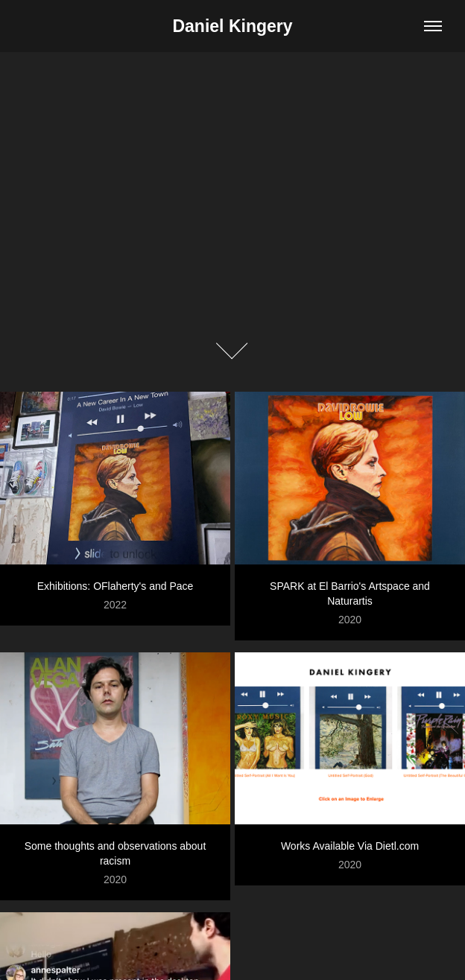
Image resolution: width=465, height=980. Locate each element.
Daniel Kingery (232, 26)
